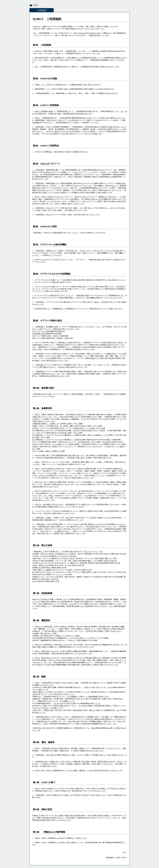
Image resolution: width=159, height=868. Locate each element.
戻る (36, 5)
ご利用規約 (41, 10)
